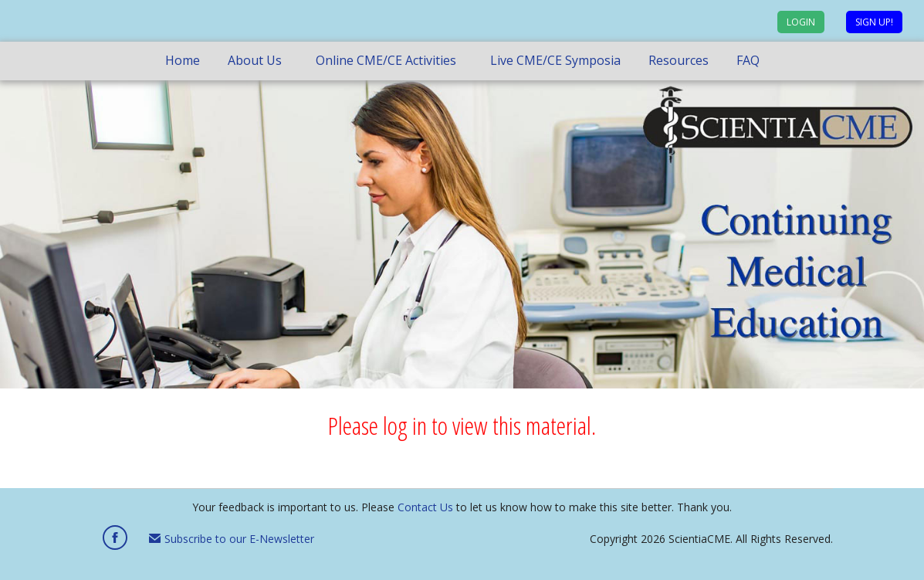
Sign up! (874, 22)
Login (801, 22)
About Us (255, 60)
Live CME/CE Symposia (555, 60)
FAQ (748, 60)
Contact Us (425, 507)
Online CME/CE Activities (386, 60)
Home (183, 60)
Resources (679, 60)
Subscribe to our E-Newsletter (232, 539)
